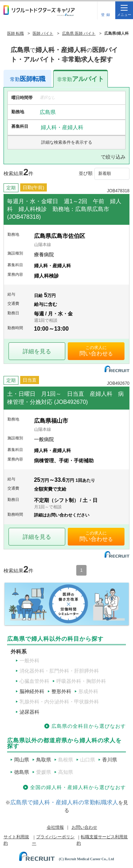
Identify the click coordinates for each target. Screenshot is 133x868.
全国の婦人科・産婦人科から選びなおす (78, 787)
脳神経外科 (32, 691)
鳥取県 (44, 760)
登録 (106, 15)
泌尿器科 (29, 712)
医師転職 (28, 79)
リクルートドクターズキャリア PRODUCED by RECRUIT (39, 10)
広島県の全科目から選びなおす (89, 726)
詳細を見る (37, 351)
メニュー (124, 11)
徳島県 (22, 772)
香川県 (110, 760)
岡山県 (22, 760)
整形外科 (61, 691)
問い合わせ (94, 353)
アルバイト (81, 79)
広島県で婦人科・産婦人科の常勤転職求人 (64, 802)
